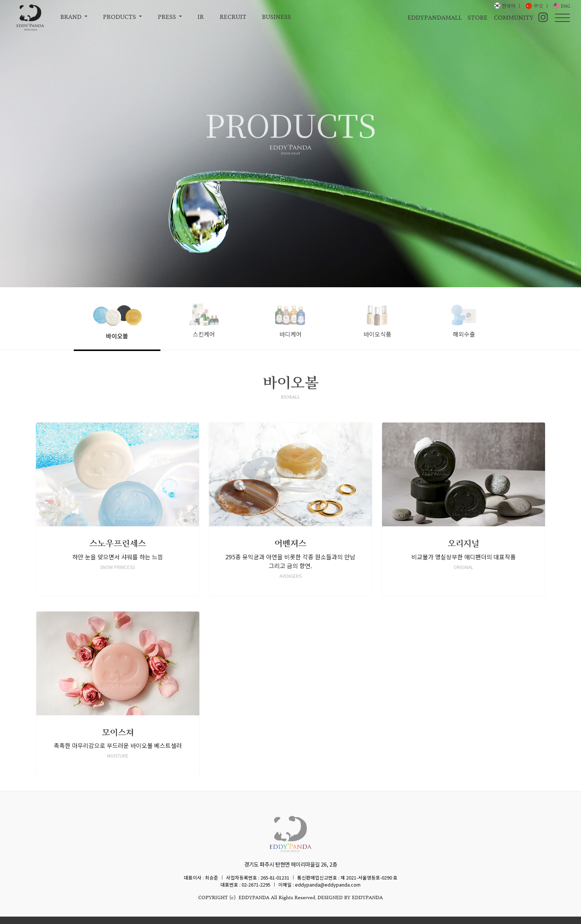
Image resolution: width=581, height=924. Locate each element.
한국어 (509, 6)
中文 (538, 6)
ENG (566, 6)
